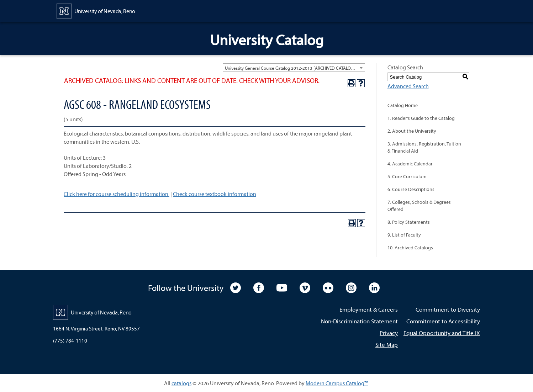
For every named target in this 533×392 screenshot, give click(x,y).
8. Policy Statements (409, 222)
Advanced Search (408, 86)
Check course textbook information (215, 194)
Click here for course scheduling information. (117, 194)
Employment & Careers (369, 309)
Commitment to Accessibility (443, 321)
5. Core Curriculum (407, 176)
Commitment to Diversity (448, 309)
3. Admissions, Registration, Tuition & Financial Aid (424, 147)
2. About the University (412, 131)
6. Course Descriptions (411, 189)
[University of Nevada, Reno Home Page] (96, 10)
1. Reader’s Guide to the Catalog (421, 118)
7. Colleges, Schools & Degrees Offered (419, 206)
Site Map (387, 345)
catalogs (181, 383)
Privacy (389, 333)
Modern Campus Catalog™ (337, 383)
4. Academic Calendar (410, 164)
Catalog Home (403, 105)
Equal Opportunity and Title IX (442, 333)
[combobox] (294, 68)
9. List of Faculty (404, 235)
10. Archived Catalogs (410, 248)
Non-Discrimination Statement (359, 321)
